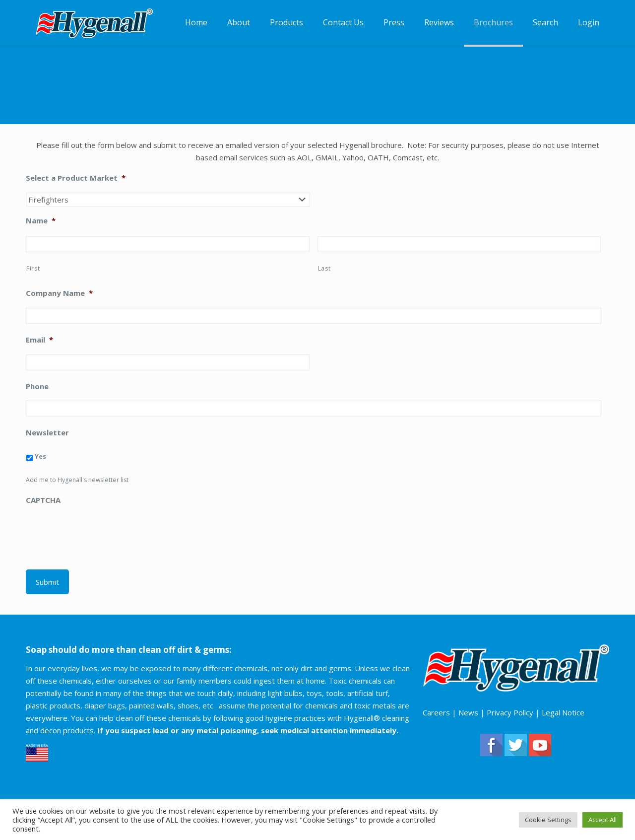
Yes (40, 456)
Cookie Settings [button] (548, 820)
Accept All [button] (603, 820)
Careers (436, 712)
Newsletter (47, 433)
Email (39, 340)
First (33, 268)
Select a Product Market (76, 178)
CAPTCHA (43, 500)
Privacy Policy (510, 712)
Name (41, 221)
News (468, 712)
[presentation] (101, 534)
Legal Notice (563, 712)
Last (324, 268)
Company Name (59, 293)
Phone (37, 386)
